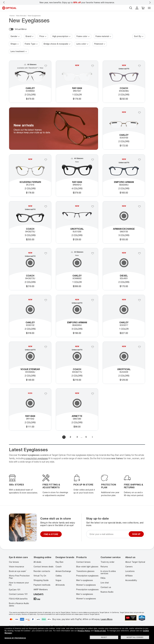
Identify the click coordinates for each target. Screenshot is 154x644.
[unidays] (38, 594)
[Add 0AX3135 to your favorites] (139, 207)
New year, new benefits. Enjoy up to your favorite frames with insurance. (77, 2)
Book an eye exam (18, 571)
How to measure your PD (19, 584)
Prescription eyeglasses (87, 576)
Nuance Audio (107, 592)
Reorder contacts (42, 571)
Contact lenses (83, 562)
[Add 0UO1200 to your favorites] (93, 207)
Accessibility (131, 580)
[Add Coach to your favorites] (139, 66)
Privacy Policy (84, 631)
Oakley (59, 576)
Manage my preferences (15, 638)
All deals (37, 562)
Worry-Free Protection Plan (19, 577)
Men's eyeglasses (85, 580)
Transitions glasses (85, 571)
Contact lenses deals (44, 567)
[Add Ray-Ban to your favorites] (93, 66)
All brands (60, 585)
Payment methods (42, 585)
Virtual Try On (40, 576)
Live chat (105, 583)
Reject (104, 637)
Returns (104, 567)
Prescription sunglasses (87, 589)
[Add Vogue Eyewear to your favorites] (46, 347)
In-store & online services (108, 572)
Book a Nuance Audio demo (19, 604)
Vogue (58, 580)
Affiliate (129, 576)
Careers (129, 567)
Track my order (107, 562)
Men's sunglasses (85, 594)
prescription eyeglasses (37, 458)
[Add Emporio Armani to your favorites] (139, 160)
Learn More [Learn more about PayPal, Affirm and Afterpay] (107, 619)
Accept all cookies (135, 637)
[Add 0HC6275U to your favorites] (46, 207)
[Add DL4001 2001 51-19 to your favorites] (139, 253)
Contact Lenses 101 (18, 594)
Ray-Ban (59, 562)
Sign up (136, 534)
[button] (143, 8)
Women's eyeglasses (86, 585)
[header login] (137, 8)
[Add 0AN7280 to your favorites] (93, 394)
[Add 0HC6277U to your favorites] (93, 347)
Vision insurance (17, 567)
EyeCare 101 (15, 590)
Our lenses (14, 562)
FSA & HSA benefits (18, 599)
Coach (59, 567)
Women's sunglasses (86, 599)
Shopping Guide (41, 580)
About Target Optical (135, 562)
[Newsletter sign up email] (109, 534)
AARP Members (41, 589)
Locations (130, 571)
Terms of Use (100, 631)
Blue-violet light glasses (87, 567)
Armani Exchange (63, 571)
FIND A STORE (51, 534)
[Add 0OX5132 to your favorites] (46, 300)
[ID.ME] (37, 599)
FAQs (103, 578)
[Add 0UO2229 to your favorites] (139, 347)
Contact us (106, 587)
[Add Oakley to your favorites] (46, 66)
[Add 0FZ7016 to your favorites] (46, 160)
